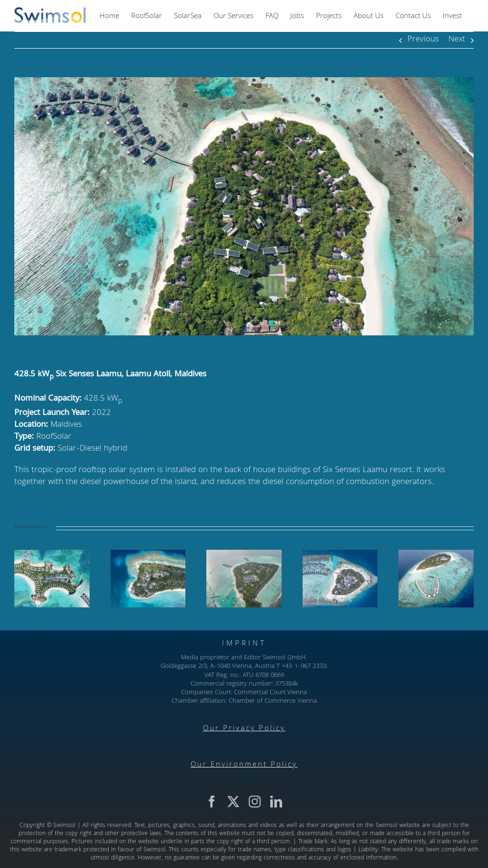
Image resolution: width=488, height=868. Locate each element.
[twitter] (233, 802)
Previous (423, 40)
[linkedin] (276, 802)
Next (457, 40)
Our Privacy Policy (244, 729)
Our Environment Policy (244, 765)
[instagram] (255, 802)
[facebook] (212, 802)
